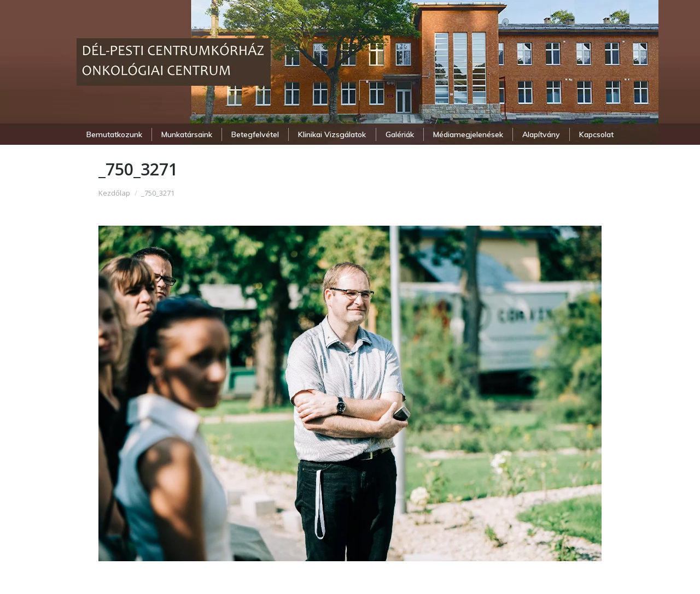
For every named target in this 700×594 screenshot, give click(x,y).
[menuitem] (114, 134)
